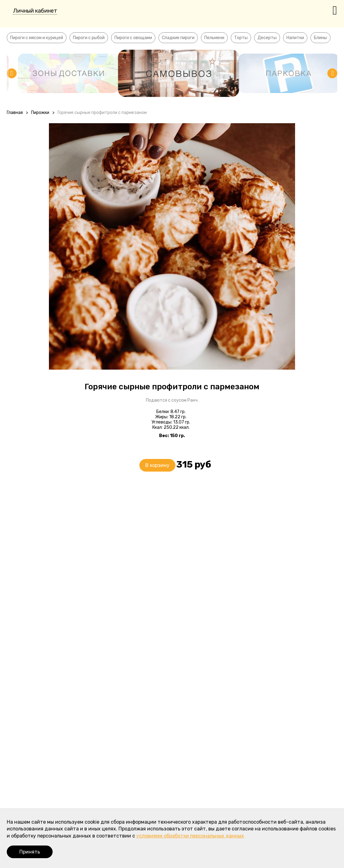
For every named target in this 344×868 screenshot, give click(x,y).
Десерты (267, 38)
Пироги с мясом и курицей (37, 38)
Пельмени (214, 38)
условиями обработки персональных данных (190, 836)
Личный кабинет (35, 11)
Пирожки (40, 113)
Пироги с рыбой (89, 38)
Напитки (295, 38)
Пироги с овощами (133, 38)
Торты (241, 38)
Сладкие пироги (178, 38)
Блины (320, 38)
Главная (15, 113)
